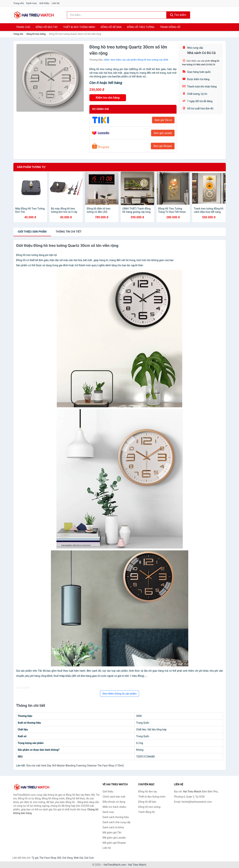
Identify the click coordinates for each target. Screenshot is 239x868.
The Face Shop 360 (50, 858)
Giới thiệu (44, 3)
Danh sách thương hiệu (116, 817)
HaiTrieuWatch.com (115, 865)
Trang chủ (19, 3)
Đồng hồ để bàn (111, 27)
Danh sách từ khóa (113, 827)
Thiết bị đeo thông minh (79, 27)
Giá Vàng (67, 858)
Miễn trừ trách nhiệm (114, 807)
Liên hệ (56, 3)
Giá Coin (89, 858)
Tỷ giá (35, 858)
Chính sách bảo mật (114, 797)
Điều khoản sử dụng (114, 802)
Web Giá (79, 858)
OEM (106, 60)
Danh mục (32, 3)
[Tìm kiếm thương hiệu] (117, 15)
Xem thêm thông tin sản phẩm (119, 694)
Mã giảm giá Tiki (112, 833)
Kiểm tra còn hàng (108, 98)
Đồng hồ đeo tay (47, 27)
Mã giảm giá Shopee (114, 843)
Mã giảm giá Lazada (114, 838)
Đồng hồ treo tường (141, 27)
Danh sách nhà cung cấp (117, 822)
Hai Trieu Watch (137, 865)
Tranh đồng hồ (170, 27)
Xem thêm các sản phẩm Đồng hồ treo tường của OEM (139, 60)
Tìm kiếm (178, 15)
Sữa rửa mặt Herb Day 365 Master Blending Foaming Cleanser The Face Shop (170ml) (75, 766)
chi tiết (68, 232)
